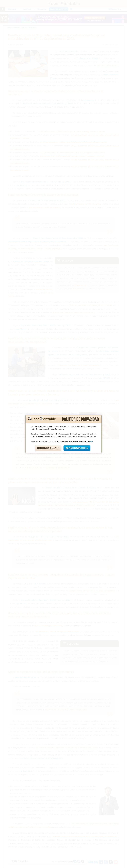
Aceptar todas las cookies (77, 448)
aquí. (92, 441)
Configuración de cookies (48, 448)
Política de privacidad (80, 419)
